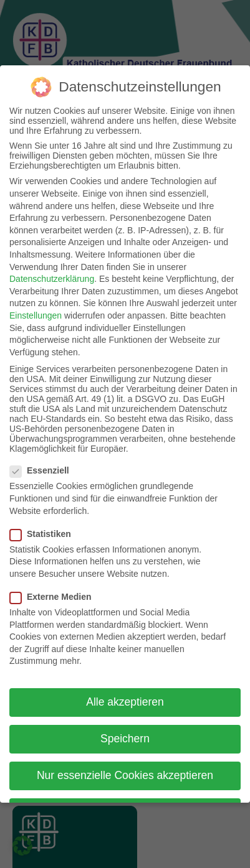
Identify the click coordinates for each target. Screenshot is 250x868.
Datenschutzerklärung (52, 267)
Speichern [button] (125, 727)
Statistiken (44, 521)
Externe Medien (54, 584)
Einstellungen (36, 303)
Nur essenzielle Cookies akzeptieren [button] (125, 763)
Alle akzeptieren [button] (125, 690)
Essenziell (43, 459)
